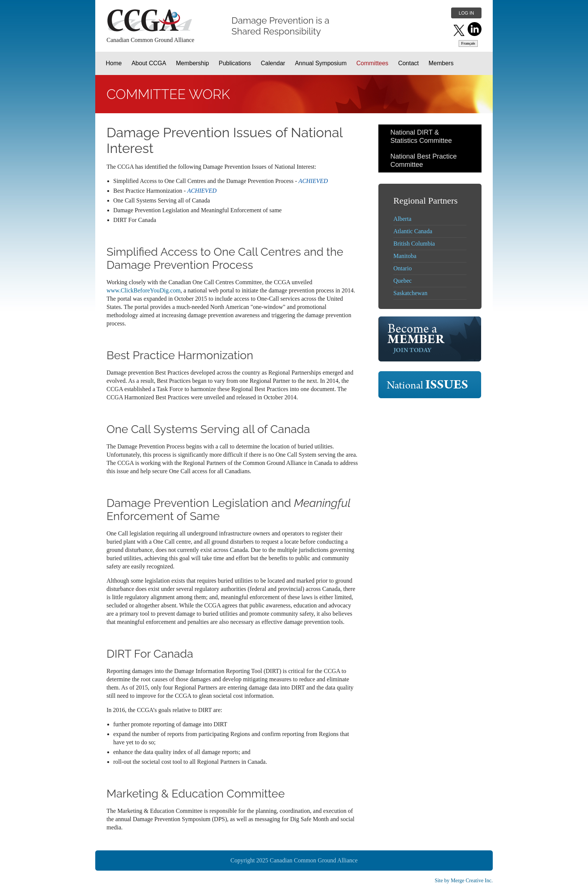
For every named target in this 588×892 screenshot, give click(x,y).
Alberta (402, 219)
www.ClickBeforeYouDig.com (143, 290)
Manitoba (405, 256)
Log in (466, 13)
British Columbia (414, 244)
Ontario (403, 268)
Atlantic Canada (413, 231)
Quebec (403, 281)
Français (468, 43)
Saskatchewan (410, 293)
